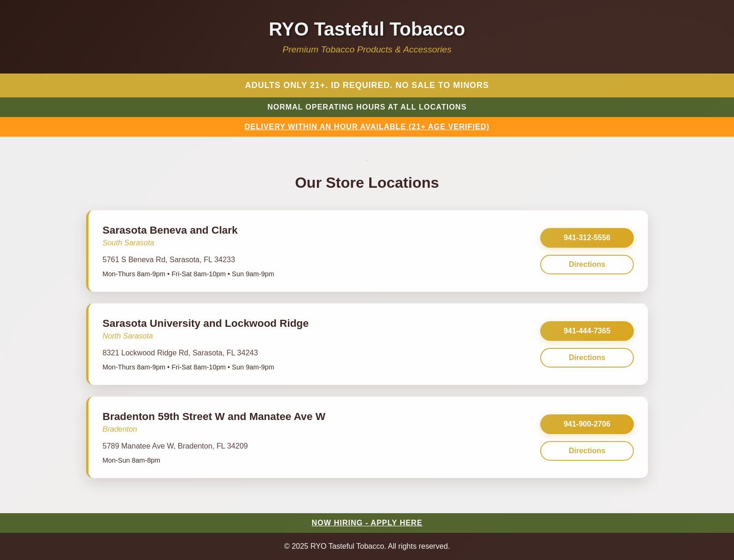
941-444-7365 (587, 331)
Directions (587, 264)
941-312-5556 (587, 238)
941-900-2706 (587, 424)
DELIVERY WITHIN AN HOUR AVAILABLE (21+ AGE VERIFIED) (367, 127)
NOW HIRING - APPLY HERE (367, 523)
